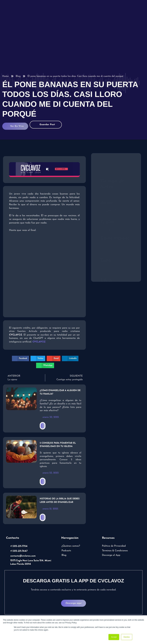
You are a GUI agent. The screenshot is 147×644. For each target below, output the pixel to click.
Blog (18, 76)
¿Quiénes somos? (71, 546)
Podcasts (66, 551)
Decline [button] (127, 637)
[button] (20, 358)
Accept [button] (114, 637)
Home (6, 76)
